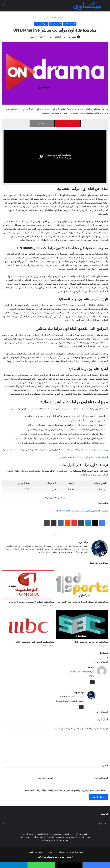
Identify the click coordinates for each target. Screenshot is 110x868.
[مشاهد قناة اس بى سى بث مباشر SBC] (82, 625)
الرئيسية (61, 17)
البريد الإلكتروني (101, 778)
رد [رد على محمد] (92, 682)
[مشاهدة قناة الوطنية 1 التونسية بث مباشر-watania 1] (28, 585)
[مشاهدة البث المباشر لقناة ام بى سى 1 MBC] (28, 625)
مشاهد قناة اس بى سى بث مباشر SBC (91, 642)
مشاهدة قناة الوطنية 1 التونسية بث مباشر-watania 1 (31, 602)
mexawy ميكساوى (35, 852)
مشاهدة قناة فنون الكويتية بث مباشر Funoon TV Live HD (81, 511)
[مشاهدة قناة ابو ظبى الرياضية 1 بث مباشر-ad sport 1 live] (82, 585)
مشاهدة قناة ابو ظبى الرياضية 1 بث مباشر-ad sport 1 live (83, 602)
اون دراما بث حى (47, 109)
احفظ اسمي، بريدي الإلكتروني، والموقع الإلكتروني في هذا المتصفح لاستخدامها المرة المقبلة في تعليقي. (64, 790)
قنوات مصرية (41, 24)
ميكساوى (73, 37)
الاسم (105, 765)
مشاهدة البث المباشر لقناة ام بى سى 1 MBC (35, 642)
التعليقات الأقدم (102, 662)
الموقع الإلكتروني (46, 778)
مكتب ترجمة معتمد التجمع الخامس (51, 857)
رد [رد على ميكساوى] (81, 707)
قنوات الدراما (55, 24)
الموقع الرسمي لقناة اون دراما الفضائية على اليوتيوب (83, 457)
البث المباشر (50, 17)
